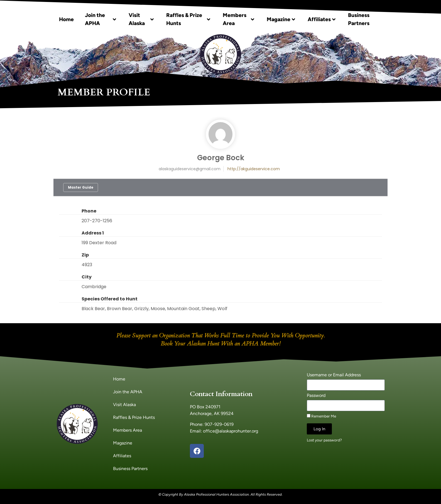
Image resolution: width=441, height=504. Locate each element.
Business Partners (359, 19)
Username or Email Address (334, 375)
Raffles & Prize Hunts (188, 19)
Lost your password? (324, 440)
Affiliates (322, 19)
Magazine (281, 19)
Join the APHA (101, 19)
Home (66, 19)
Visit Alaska (141, 19)
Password (316, 396)
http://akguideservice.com (254, 169)
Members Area (239, 19)
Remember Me (321, 416)
